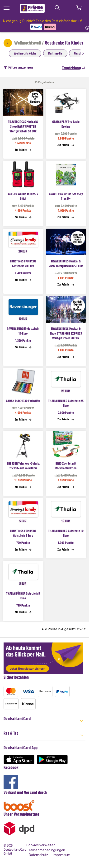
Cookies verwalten (41, 845)
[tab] (44, 721)
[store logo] (32, 8)
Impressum (61, 855)
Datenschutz (38, 855)
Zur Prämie (23, 150)
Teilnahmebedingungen (47, 850)
